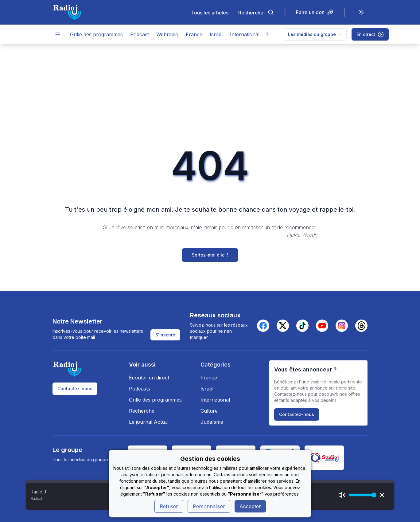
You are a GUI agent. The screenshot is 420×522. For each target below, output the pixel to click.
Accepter (250, 506)
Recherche (142, 411)
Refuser (169, 506)
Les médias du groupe (315, 34)
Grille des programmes (96, 34)
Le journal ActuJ (148, 422)
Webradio (167, 34)
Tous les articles (210, 12)
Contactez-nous (75, 389)
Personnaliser (209, 506)
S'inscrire (165, 335)
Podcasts (140, 389)
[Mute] (342, 495)
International (245, 34)
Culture (209, 411)
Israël (216, 34)
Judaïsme (212, 422)
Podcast (140, 34)
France (194, 34)
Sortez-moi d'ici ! (210, 255)
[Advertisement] (210, 90)
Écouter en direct (149, 378)
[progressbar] (361, 495)
